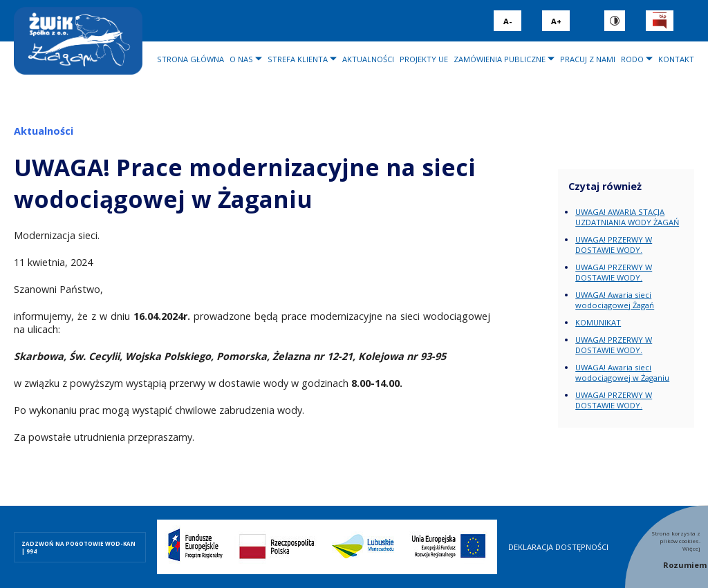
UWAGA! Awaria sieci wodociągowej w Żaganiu (622, 372)
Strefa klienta (298, 59)
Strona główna (190, 59)
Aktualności (368, 59)
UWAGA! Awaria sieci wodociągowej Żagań (615, 300)
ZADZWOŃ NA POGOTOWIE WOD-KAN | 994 (78, 547)
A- (507, 21)
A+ (556, 21)
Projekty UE (424, 59)
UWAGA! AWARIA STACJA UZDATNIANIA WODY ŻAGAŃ (627, 217)
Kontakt (676, 59)
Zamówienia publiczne (500, 59)
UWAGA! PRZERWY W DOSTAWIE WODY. (614, 245)
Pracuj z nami (588, 59)
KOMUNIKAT (598, 322)
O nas (241, 59)
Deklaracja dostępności (558, 547)
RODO (632, 59)
